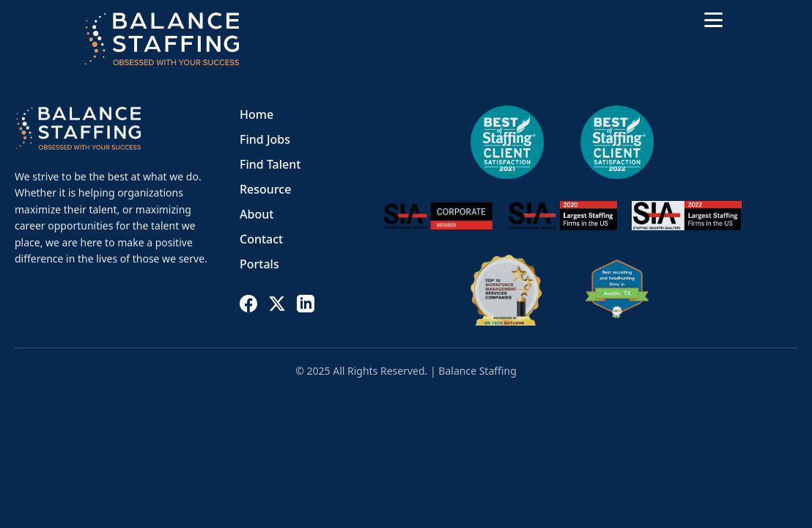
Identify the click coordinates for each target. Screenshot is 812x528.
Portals (259, 264)
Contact (261, 239)
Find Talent (270, 164)
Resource (265, 189)
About (256, 214)
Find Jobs (265, 139)
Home (256, 114)
